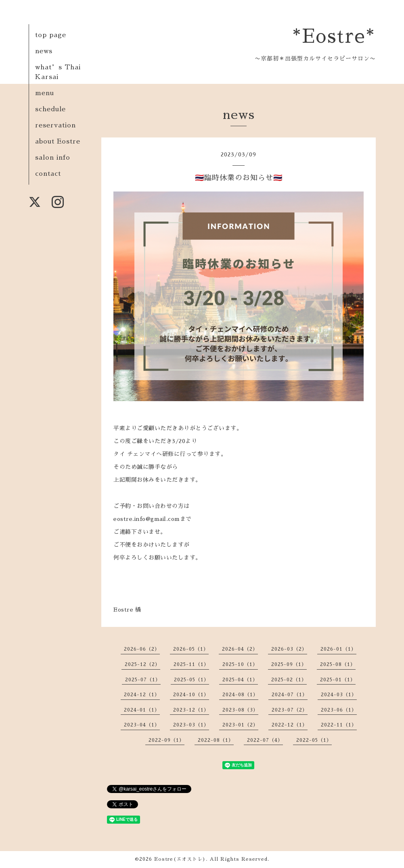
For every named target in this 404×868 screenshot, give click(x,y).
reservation (55, 125)
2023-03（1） (191, 725)
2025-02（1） (289, 680)
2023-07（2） (290, 710)
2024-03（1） (339, 695)
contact (48, 174)
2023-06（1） (339, 710)
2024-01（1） (142, 710)
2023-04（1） (142, 725)
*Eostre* (334, 37)
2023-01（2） (240, 725)
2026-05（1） (191, 649)
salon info (53, 158)
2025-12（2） (142, 664)
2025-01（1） (338, 680)
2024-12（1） (142, 695)
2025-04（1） (240, 680)
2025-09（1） (289, 664)
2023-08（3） (240, 710)
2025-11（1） (191, 664)
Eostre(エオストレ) (180, 859)
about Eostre (58, 142)
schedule (50, 109)
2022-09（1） (166, 740)
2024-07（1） (290, 695)
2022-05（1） (314, 740)
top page (51, 35)
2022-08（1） (216, 740)
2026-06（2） (142, 649)
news (44, 51)
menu (45, 93)
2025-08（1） (338, 664)
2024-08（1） (240, 695)
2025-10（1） (240, 664)
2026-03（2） (289, 649)
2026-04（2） (240, 649)
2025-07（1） (143, 680)
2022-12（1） (290, 725)
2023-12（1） (191, 710)
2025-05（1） (192, 680)
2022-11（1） (339, 725)
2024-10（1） (191, 695)
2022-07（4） (265, 740)
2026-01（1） (338, 649)
